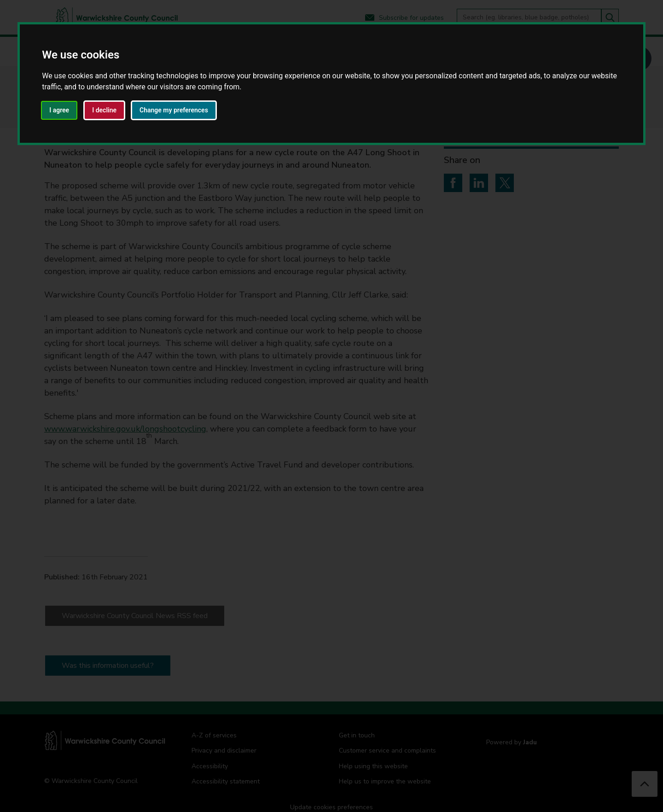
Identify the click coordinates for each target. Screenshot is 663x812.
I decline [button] (104, 110)
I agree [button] (59, 110)
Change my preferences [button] (174, 110)
